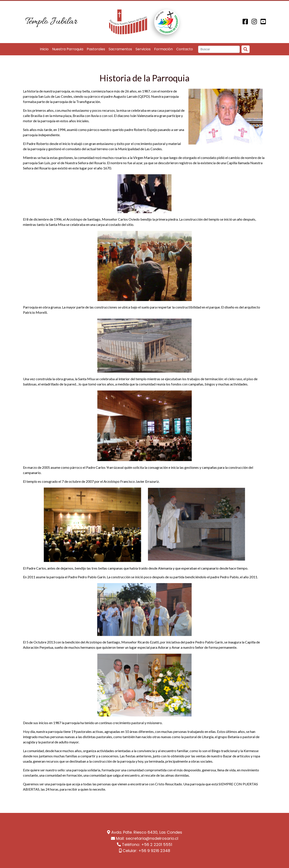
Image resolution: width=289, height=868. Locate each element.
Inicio (44, 49)
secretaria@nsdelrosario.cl (152, 838)
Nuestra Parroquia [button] (68, 49)
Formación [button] (163, 49)
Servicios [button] (143, 49)
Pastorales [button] (96, 49)
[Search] (219, 49)
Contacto (185, 49)
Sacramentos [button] (120, 49)
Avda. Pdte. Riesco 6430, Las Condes (147, 832)
